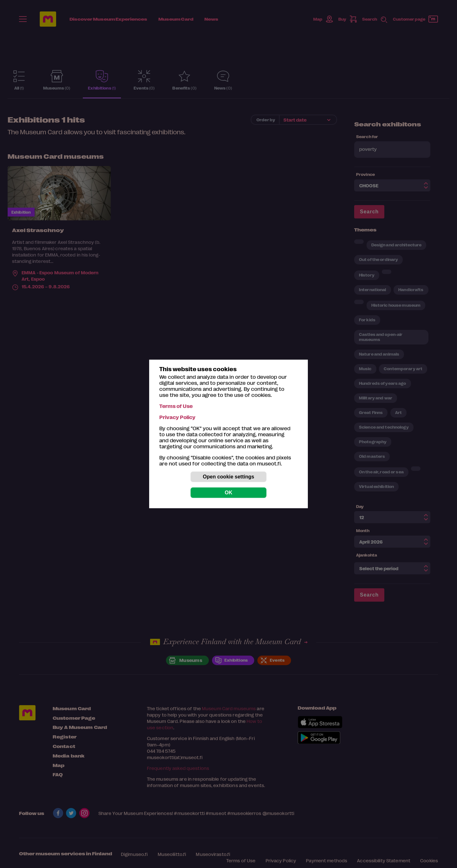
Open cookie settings (228, 477)
